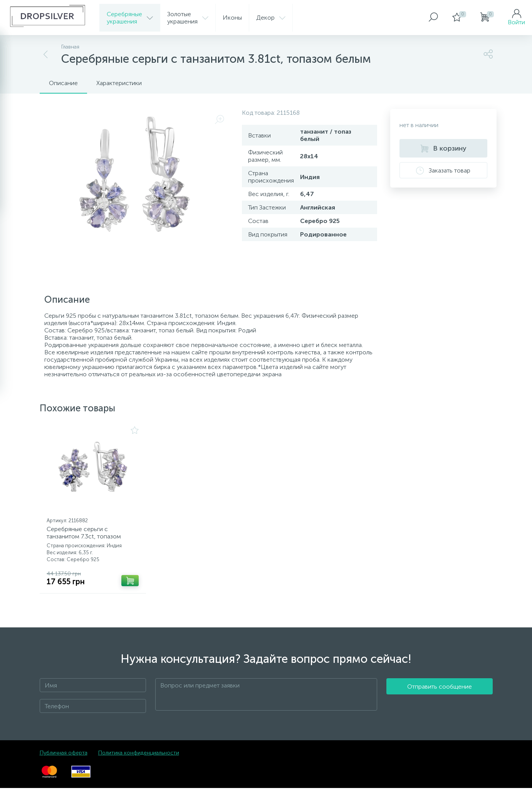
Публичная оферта (64, 758)
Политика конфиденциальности (139, 758)
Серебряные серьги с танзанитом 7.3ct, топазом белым (86, 539)
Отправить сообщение (440, 700)
